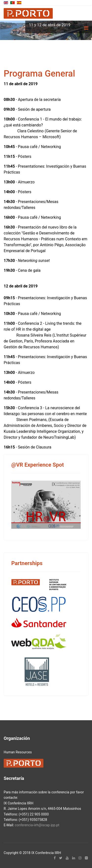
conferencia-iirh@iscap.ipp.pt (37, 825)
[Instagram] (80, 858)
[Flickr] (86, 858)
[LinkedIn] (74, 858)
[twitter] (61, 858)
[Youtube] (67, 858)
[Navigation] (86, 28)
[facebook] (55, 858)
